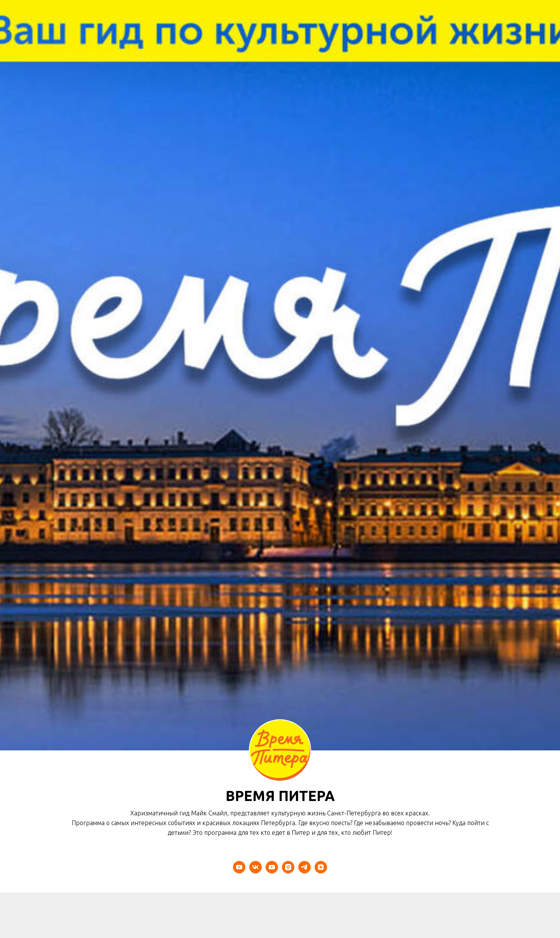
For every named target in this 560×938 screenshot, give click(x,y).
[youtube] (239, 867)
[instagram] (288, 867)
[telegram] (304, 867)
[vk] (255, 867)
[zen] (321, 867)
